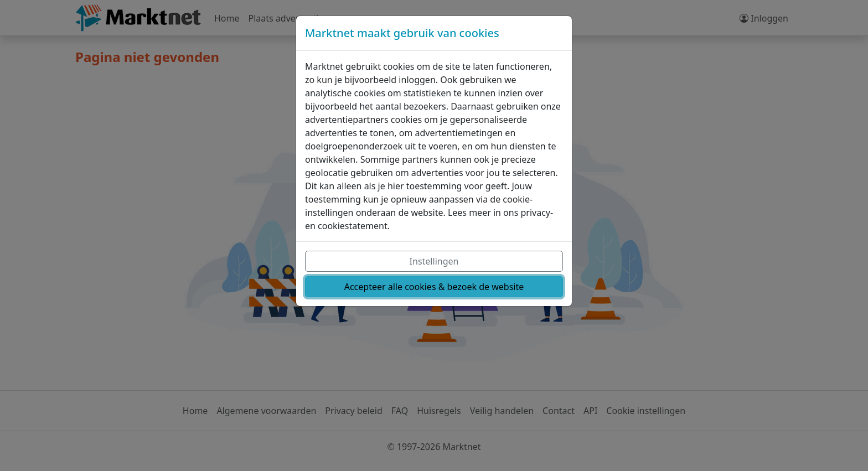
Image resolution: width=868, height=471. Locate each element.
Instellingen (434, 261)
